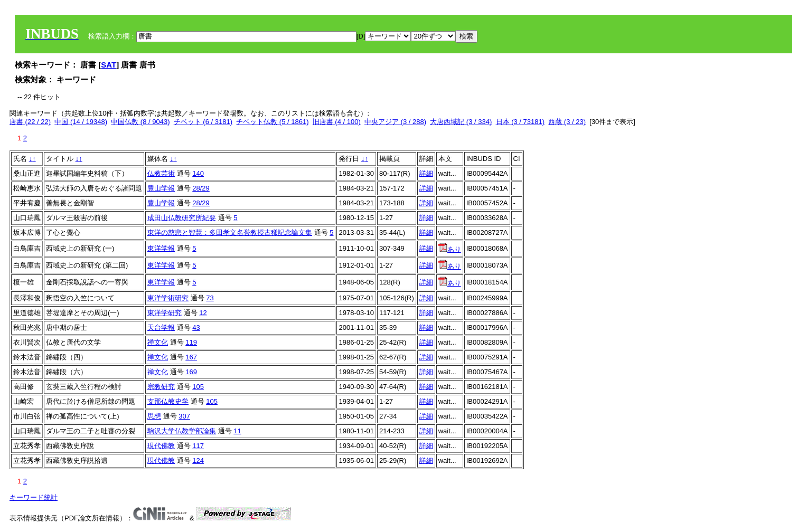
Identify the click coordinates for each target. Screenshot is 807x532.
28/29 (201, 188)
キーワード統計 (34, 497)
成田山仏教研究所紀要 (182, 218)
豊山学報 (161, 188)
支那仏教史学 (168, 401)
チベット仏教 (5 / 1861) (272, 122)
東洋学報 (161, 248)
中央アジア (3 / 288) (395, 122)
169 (191, 372)
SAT (109, 65)
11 (237, 431)
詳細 (426, 173)
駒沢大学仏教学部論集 (182, 431)
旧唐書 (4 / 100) (337, 122)
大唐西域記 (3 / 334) (461, 122)
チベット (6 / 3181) (203, 122)
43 (196, 327)
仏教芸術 (161, 173)
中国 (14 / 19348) (81, 122)
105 (198, 387)
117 (198, 446)
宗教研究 (161, 387)
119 (191, 342)
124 (198, 460)
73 (210, 298)
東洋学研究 (165, 313)
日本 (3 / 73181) (520, 122)
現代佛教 (161, 446)
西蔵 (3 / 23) (567, 122)
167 (191, 357)
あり (450, 249)
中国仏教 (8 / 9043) (140, 122)
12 (203, 313)
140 (198, 173)
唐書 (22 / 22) (30, 122)
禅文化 (158, 342)
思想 (154, 416)
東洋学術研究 (168, 298)
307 (184, 416)
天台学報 (161, 327)
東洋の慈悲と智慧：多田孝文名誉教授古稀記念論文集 (230, 232)
